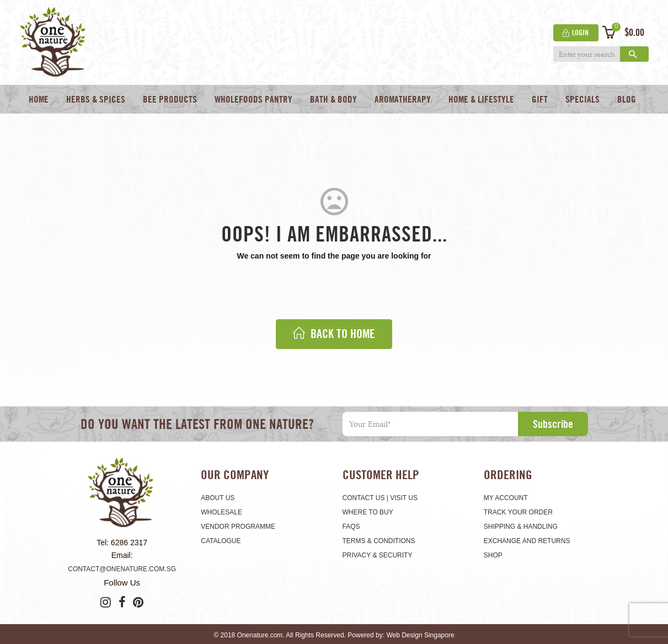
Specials (583, 99)
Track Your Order (518, 512)
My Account (506, 498)
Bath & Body (333, 99)
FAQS (351, 527)
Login (579, 32)
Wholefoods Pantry (253, 99)
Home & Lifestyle (481, 99)
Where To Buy (368, 512)
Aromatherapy (403, 99)
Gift (540, 99)
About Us (218, 498)
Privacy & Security (378, 555)
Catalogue (221, 541)
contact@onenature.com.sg (122, 569)
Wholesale (221, 512)
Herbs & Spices (96, 99)
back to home (334, 334)
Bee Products (170, 99)
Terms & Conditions (379, 541)
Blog (627, 99)
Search (634, 55)
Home (39, 99)
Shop (493, 555)
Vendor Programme (238, 527)
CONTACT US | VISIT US (380, 498)
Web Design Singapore (420, 635)
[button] (621, 33)
